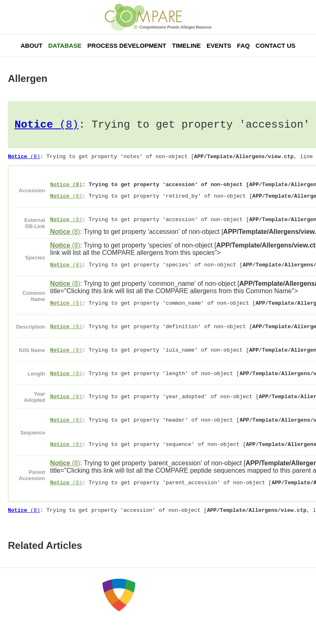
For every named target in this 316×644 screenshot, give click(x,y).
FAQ (243, 45)
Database (65, 45)
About (31, 45)
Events (219, 45)
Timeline (186, 45)
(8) (46, 126)
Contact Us (275, 45)
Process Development (127, 45)
